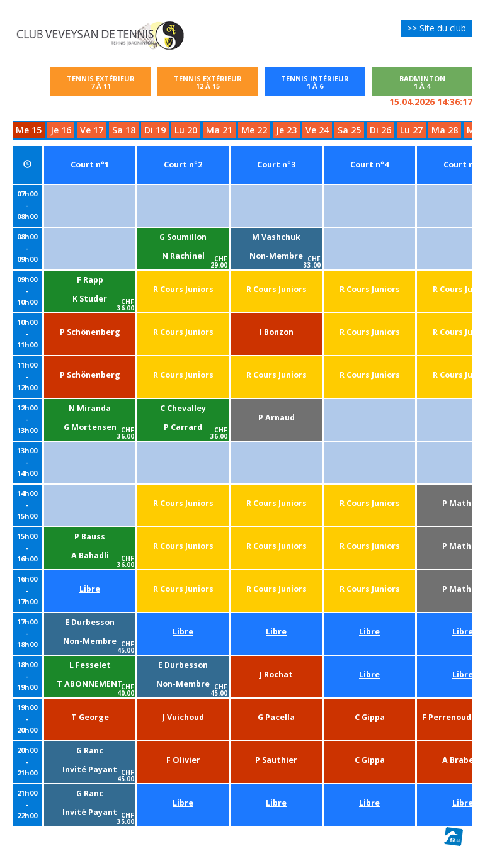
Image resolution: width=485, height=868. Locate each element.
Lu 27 (411, 130)
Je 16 (61, 130)
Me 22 (254, 130)
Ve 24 (317, 130)
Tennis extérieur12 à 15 (208, 82)
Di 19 (155, 130)
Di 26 (380, 130)
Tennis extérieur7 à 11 (101, 82)
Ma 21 (219, 130)
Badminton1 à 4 (422, 82)
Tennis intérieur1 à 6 (322, 82)
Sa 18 (124, 130)
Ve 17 (92, 130)
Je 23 (286, 130)
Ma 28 (445, 130)
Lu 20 (186, 130)
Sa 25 (349, 130)
